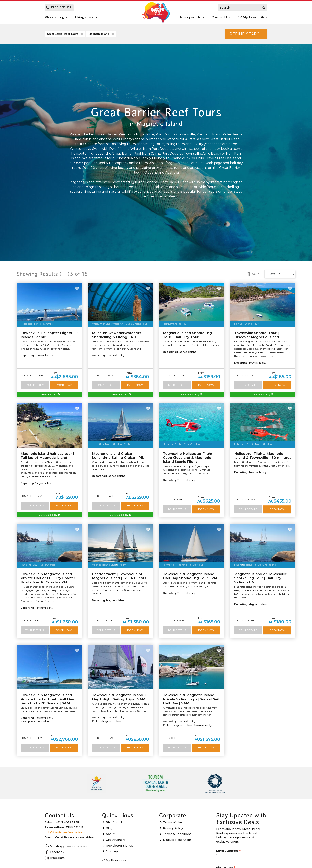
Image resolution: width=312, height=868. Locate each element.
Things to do (86, 17)
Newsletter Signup (119, 846)
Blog (109, 828)
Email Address (229, 851)
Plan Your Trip (116, 822)
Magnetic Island (102, 34)
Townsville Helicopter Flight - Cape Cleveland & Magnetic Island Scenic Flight (189, 458)
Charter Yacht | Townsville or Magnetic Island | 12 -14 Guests (119, 576)
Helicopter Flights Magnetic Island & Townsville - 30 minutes (263, 456)
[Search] (264, 8)
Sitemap (112, 851)
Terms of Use (173, 822)
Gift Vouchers (116, 840)
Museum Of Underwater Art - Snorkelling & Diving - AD (118, 335)
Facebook (54, 852)
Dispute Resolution (177, 840)
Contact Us (221, 17)
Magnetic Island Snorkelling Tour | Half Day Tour (187, 335)
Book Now (64, 385)
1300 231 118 (59, 7)
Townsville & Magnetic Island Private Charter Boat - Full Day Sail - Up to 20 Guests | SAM (47, 699)
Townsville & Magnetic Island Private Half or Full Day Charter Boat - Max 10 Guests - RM (48, 578)
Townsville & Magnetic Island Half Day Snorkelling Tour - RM (190, 576)
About (110, 834)
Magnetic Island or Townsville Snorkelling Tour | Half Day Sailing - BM (261, 578)
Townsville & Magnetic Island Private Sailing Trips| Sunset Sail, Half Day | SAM (191, 699)
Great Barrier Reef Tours (65, 34)
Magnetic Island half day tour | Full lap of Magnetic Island (47, 456)
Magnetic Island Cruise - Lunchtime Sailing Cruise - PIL (118, 456)
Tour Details (35, 385)
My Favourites (253, 17)
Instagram (55, 858)
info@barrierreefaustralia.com (66, 832)
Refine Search (246, 34)
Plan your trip (192, 17)
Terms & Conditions (177, 834)
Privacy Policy (173, 828)
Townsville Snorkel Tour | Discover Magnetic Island (257, 335)
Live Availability (49, 394)
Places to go (56, 17)
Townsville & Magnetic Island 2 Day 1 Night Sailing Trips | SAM (119, 697)
